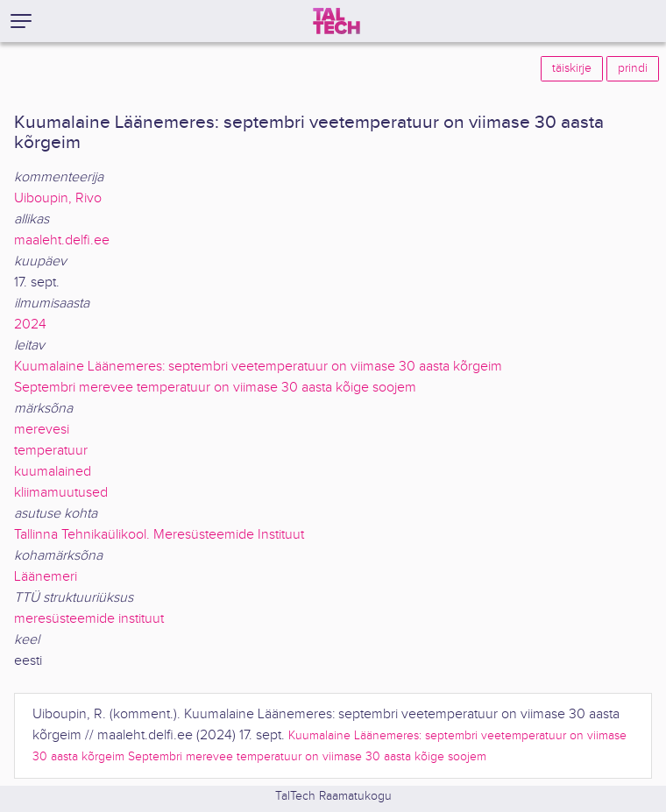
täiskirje (572, 68)
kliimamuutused (61, 493)
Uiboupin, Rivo (58, 198)
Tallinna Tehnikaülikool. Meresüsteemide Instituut (159, 535)
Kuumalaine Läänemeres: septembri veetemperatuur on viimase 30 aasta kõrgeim (258, 367)
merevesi (42, 430)
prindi (633, 68)
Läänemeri (46, 577)
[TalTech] (337, 21)
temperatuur (51, 451)
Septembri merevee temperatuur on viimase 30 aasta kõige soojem (215, 388)
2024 (30, 325)
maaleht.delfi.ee (62, 240)
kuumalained (53, 472)
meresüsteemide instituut (89, 619)
